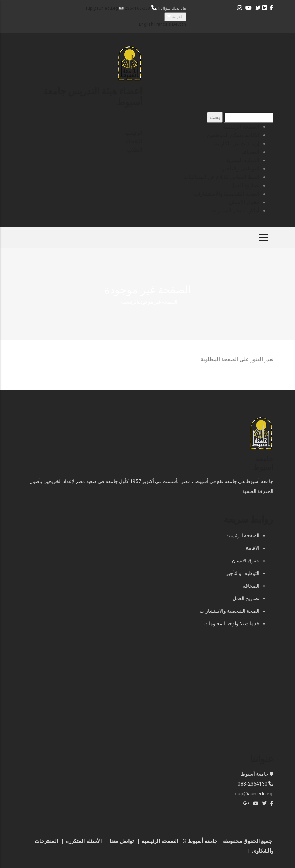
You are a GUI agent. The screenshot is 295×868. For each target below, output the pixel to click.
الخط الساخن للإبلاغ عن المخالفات (222, 177)
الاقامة (253, 548)
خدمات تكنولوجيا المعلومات (232, 623)
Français (163, 24)
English (146, 24)
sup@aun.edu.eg (102, 8)
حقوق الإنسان (244, 202)
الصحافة (250, 152)
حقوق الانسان (246, 561)
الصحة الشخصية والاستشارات (227, 194)
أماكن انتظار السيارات (235, 211)
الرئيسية (133, 133)
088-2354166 (137, 8)
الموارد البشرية (243, 160)
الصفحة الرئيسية (241, 127)
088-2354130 (253, 784)
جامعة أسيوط (255, 774)
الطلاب (135, 150)
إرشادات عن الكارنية (237, 144)
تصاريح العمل (245, 185)
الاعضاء (134, 141)
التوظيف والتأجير (241, 169)
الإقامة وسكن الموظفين (233, 135)
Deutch (179, 24)
